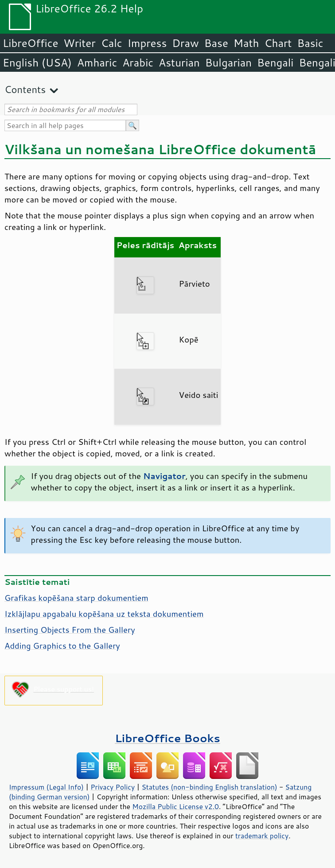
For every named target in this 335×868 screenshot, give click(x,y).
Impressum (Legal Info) (46, 787)
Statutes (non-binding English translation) (209, 787)
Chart (278, 43)
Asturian (179, 62)
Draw (185, 43)
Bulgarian (228, 62)
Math (246, 43)
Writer (79, 43)
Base (216, 43)
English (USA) (37, 62)
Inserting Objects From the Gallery (70, 630)
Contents (25, 89)
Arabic (138, 62)
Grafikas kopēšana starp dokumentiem (76, 598)
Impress (147, 43)
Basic (310, 43)
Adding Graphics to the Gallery (62, 646)
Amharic (97, 62)
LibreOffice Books (167, 738)
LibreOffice (30, 43)
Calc (112, 43)
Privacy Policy (113, 787)
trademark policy (262, 836)
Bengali (275, 62)
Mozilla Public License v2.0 (175, 806)
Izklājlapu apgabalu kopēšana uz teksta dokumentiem (104, 614)
